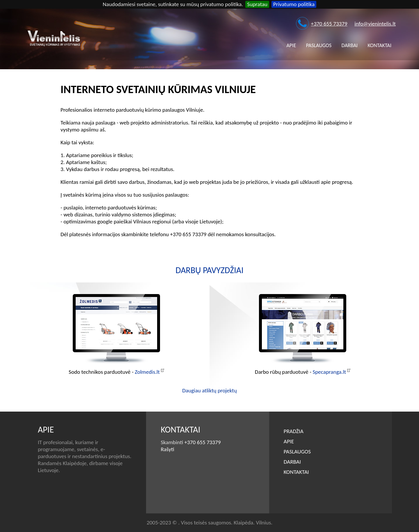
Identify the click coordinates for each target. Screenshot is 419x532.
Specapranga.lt (329, 372)
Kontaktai (380, 45)
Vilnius (263, 523)
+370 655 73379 (329, 24)
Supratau (257, 4)
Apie (291, 45)
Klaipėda (243, 523)
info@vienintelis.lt (375, 24)
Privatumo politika (294, 4)
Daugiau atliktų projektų (210, 390)
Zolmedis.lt (147, 372)
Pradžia (294, 431)
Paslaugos (319, 45)
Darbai (350, 45)
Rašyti (167, 449)
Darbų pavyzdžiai (210, 270)
